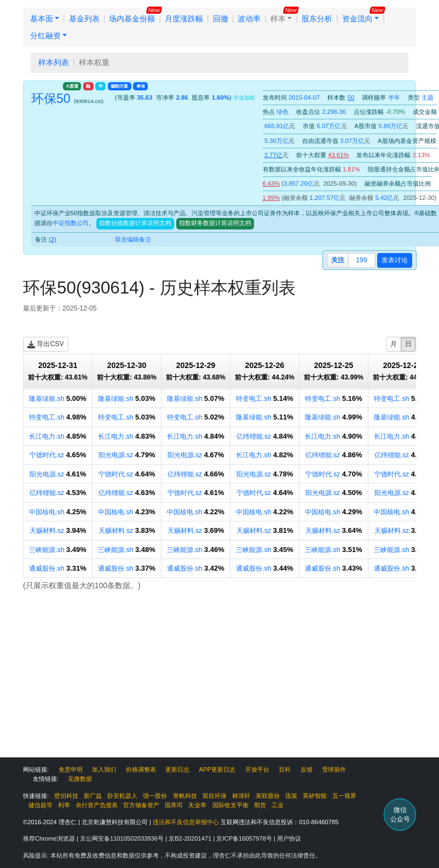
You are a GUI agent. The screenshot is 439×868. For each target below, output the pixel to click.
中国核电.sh (47, 512)
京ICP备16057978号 (245, 838)
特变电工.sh (253, 399)
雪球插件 (334, 769)
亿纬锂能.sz (254, 436)
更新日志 (177, 769)
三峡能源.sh (47, 550)
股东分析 (317, 19)
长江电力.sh (47, 436)
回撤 (221, 19)
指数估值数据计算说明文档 (135, 223)
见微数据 (80, 779)
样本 (278, 19)
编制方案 (119, 86)
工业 (278, 805)
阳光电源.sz (116, 455)
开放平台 (257, 769)
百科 (285, 769)
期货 (260, 805)
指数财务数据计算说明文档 (215, 223)
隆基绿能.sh (47, 399)
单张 (141, 86)
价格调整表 (141, 769)
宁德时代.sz (47, 455)
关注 (338, 260)
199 (361, 260)
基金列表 (84, 19)
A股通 (72, 86)
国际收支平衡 (230, 805)
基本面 (42, 19)
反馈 (307, 769)
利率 (64, 805)
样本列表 (54, 62)
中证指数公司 (71, 223)
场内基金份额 (132, 19)
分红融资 (45, 36)
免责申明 (71, 769)
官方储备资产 (141, 805)
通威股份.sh (47, 568)
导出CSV (46, 344)
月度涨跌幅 (184, 19)
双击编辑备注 (133, 239)
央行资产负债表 (97, 805)
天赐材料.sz (47, 531)
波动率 (249, 19)
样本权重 (94, 62)
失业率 (197, 805)
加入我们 (104, 769)
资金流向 (357, 19)
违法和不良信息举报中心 (186, 822)
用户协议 (289, 838)
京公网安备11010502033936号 (123, 838)
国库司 (174, 805)
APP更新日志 (217, 769)
